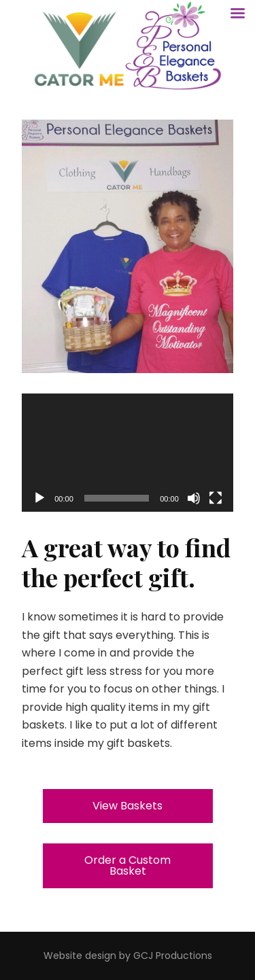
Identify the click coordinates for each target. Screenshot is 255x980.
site (74, 956)
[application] (128, 453)
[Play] (39, 498)
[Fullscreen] (216, 498)
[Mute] (194, 498)
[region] (128, 246)
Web (54, 956)
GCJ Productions (173, 956)
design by (108, 956)
